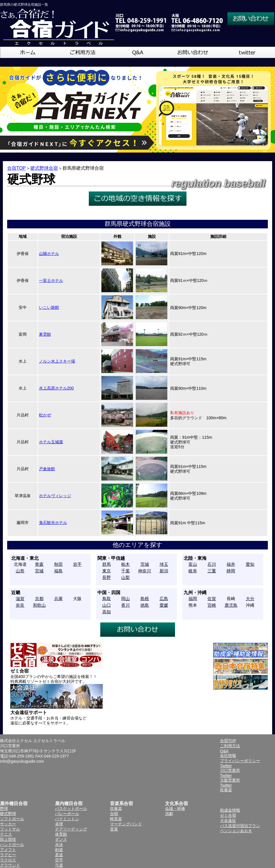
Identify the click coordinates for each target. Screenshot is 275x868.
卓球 (59, 824)
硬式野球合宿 (44, 168)
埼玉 (164, 564)
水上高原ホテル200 (56, 388)
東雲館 (45, 334)
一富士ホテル (51, 280)
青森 (39, 564)
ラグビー (8, 855)
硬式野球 (8, 814)
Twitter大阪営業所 (230, 778)
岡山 (125, 599)
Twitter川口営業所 (230, 768)
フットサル (10, 829)
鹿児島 (231, 605)
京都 (39, 599)
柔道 (59, 855)
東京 (107, 571)
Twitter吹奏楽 (226, 788)
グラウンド (10, 865)
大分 (250, 599)
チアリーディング (71, 829)
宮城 (39, 571)
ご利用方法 (230, 746)
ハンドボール (12, 845)
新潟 (164, 571)
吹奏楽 (116, 808)
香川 (125, 605)
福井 (231, 564)
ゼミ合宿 (228, 815)
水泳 (59, 845)
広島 (164, 599)
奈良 (20, 605)
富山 (193, 564)
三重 (212, 571)
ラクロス (8, 860)
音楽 (114, 829)
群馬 (107, 564)
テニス (6, 834)
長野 (107, 577)
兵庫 (58, 599)
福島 (58, 571)
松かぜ (45, 415)
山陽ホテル (49, 254)
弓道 (59, 865)
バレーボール (67, 814)
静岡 (231, 571)
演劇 (169, 814)
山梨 (125, 577)
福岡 (193, 599)
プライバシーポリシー (240, 761)
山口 (107, 605)
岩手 (77, 564)
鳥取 (107, 599)
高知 (107, 612)
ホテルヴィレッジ (55, 496)
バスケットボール (71, 808)
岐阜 (193, 571)
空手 (59, 860)
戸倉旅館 (47, 469)
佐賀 (212, 599)
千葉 (125, 571)
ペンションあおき (236, 831)
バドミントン (67, 819)
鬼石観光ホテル (53, 523)
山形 (20, 571)
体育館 (61, 834)
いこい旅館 (49, 307)
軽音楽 (116, 819)
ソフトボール (12, 819)
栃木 (125, 564)
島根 (145, 599)
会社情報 (228, 756)
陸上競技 (8, 839)
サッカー (8, 824)
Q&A (224, 751)
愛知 (250, 564)
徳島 (145, 605)
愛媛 (164, 605)
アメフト (8, 850)
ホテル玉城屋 (51, 442)
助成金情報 (230, 810)
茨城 (145, 564)
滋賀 (20, 599)
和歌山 (39, 605)
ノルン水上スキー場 (57, 361)
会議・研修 (175, 808)
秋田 (58, 564)
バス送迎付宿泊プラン (240, 826)
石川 (212, 564)
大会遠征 (228, 820)
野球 (4, 808)
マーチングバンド (126, 824)
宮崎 (212, 605)
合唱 (114, 814)
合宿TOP (16, 168)
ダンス (61, 839)
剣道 (59, 850)
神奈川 (145, 571)
